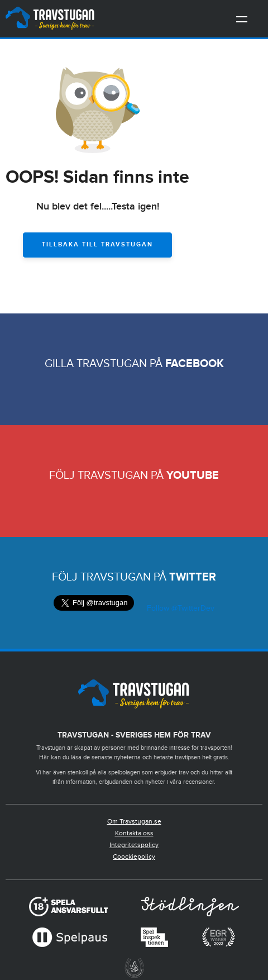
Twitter (193, 577)
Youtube (193, 475)
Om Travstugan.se (134, 821)
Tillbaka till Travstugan (97, 244)
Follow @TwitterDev (180, 608)
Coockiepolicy (134, 857)
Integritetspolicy (134, 845)
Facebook (195, 364)
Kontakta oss (134, 833)
